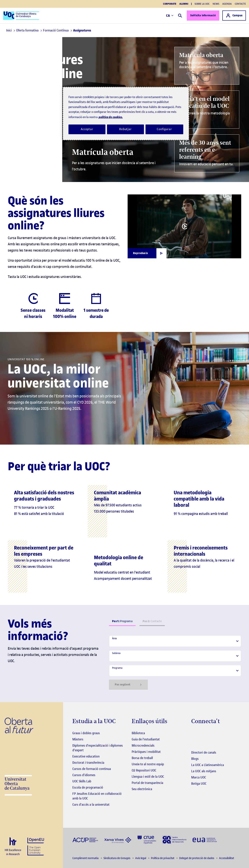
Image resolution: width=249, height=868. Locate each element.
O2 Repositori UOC (144, 770)
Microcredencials (143, 745)
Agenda (227, 4)
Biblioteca (138, 733)
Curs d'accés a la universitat (91, 804)
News (216, 4)
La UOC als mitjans (204, 771)
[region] (126, 114)
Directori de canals (204, 752)
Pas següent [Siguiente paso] (128, 685)
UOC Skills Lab (82, 781)
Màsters (78, 739)
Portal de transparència (147, 783)
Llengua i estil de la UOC (148, 777)
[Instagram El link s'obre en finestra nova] (194, 733)
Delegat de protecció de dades (197, 858)
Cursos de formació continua (92, 769)
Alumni (184, 4)
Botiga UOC (199, 784)
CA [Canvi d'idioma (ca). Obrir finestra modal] (170, 16)
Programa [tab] (122, 621)
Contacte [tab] (152, 621)
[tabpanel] (175, 663)
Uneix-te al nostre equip (148, 764)
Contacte (240, 4)
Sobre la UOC (202, 4)
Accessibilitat (227, 858)
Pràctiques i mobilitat (146, 752)
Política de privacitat (163, 858)
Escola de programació (88, 787)
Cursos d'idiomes (84, 775)
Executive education (86, 756)
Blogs (195, 759)
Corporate (170, 4)
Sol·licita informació (203, 15)
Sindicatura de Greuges (117, 858)
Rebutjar (125, 129)
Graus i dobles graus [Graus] (86, 733)
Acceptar (87, 129)
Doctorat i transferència (88, 763)
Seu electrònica (142, 789)
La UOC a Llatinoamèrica (208, 765)
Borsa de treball (142, 758)
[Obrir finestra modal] (147, 253)
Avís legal (141, 858)
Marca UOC (199, 777)
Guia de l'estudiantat (146, 739)
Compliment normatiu (86, 858)
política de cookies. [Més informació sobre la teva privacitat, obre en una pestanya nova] (111, 117)
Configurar (164, 129)
